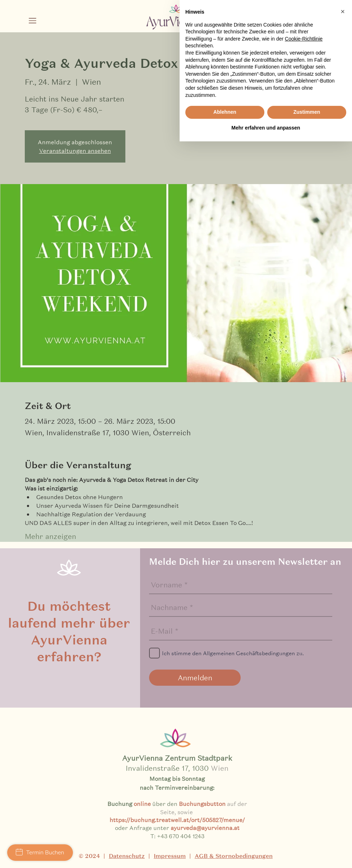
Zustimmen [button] (307, 839)
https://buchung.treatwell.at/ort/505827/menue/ (177, 820)
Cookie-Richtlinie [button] (304, 765)
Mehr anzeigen (50, 536)
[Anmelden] (195, 678)
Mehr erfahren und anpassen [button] (266, 854)
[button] (33, 21)
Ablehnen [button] (225, 839)
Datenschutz (127, 856)
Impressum (170, 856)
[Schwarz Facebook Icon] (292, 24)
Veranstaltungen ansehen (75, 151)
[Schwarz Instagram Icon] (275, 24)
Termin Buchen (40, 853)
